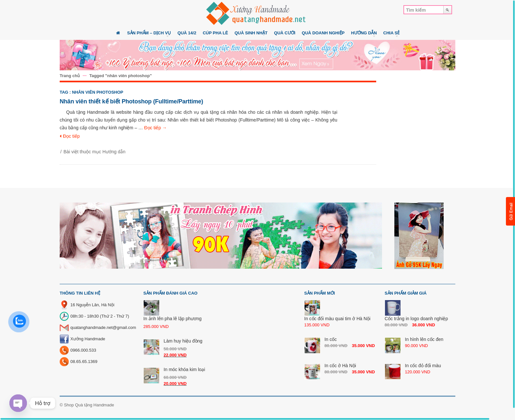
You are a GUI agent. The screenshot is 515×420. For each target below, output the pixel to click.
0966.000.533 (83, 350)
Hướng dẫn (114, 152)
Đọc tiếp (155, 128)
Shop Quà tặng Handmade (89, 405)
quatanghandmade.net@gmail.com (103, 327)
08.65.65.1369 (84, 362)
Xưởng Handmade (88, 339)
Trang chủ (70, 76)
